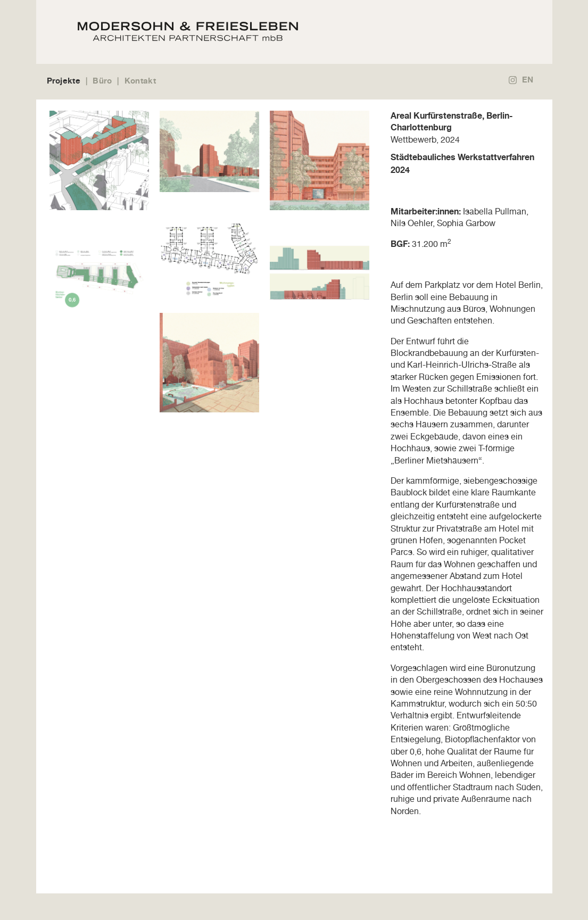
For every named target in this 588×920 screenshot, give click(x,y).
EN (528, 80)
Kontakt (140, 81)
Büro (102, 81)
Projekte (64, 81)
